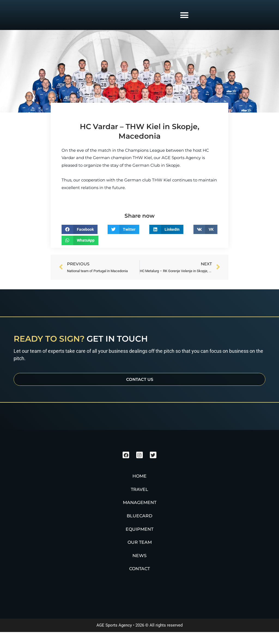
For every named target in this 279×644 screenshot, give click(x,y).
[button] (184, 15)
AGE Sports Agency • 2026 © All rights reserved (139, 637)
